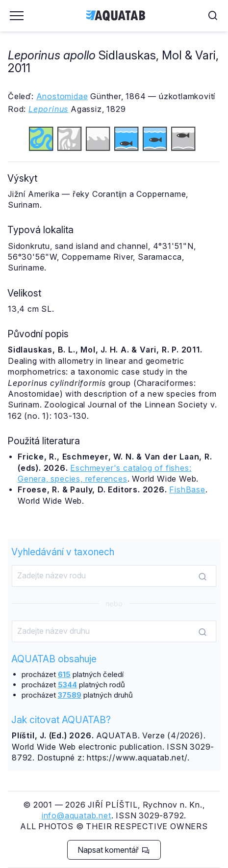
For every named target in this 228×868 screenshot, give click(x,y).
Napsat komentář (114, 850)
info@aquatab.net (76, 815)
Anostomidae (62, 96)
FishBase (187, 489)
